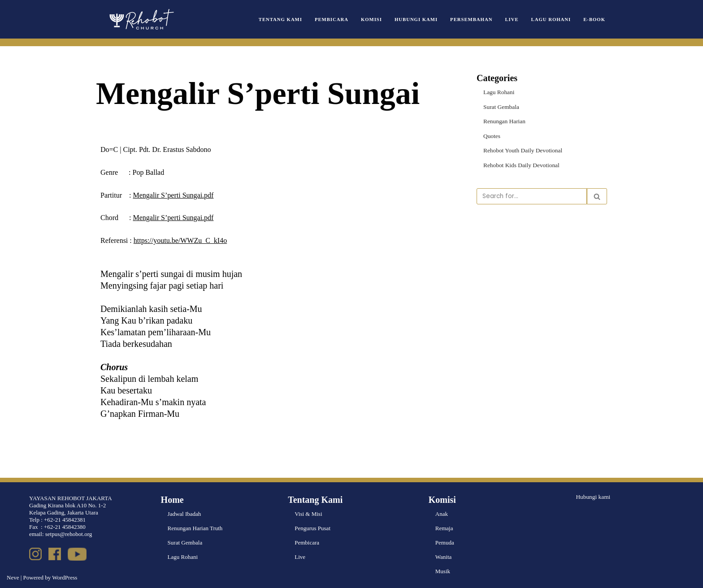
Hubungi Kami (420, 19)
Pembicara (336, 19)
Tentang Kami (287, 19)
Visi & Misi (308, 514)
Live (514, 19)
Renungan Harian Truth (195, 528)
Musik (443, 571)
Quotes (492, 135)
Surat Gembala (501, 106)
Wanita (444, 557)
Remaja (444, 528)
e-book (595, 19)
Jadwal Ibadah (184, 514)
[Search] (532, 195)
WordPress (65, 577)
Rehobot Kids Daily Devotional (520, 164)
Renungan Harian (504, 121)
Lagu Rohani (552, 19)
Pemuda (445, 543)
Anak (442, 514)
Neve (13, 577)
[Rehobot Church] (141, 19)
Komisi (376, 19)
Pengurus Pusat (312, 528)
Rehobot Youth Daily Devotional (522, 149)
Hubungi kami (592, 496)
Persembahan (474, 19)
